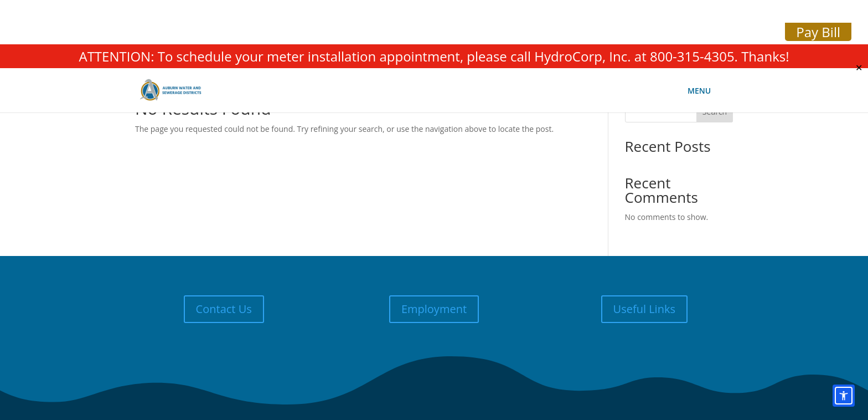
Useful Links (644, 309)
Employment (434, 309)
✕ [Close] (859, 68)
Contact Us (224, 309)
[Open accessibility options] (844, 396)
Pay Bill (818, 32)
